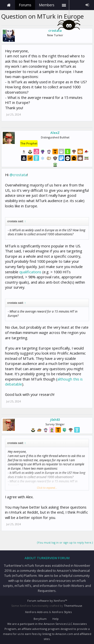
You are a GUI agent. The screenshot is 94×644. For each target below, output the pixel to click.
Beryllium (40, 619)
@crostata (18, 175)
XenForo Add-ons (37, 612)
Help (56, 619)
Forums (25, 5)
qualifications (30, 272)
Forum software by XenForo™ (47, 601)
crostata (55, 30)
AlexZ (55, 133)
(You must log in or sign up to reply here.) (65, 542)
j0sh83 (55, 420)
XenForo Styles (62, 612)
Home (9, 5)
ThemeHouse (73, 606)
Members (47, 5)
